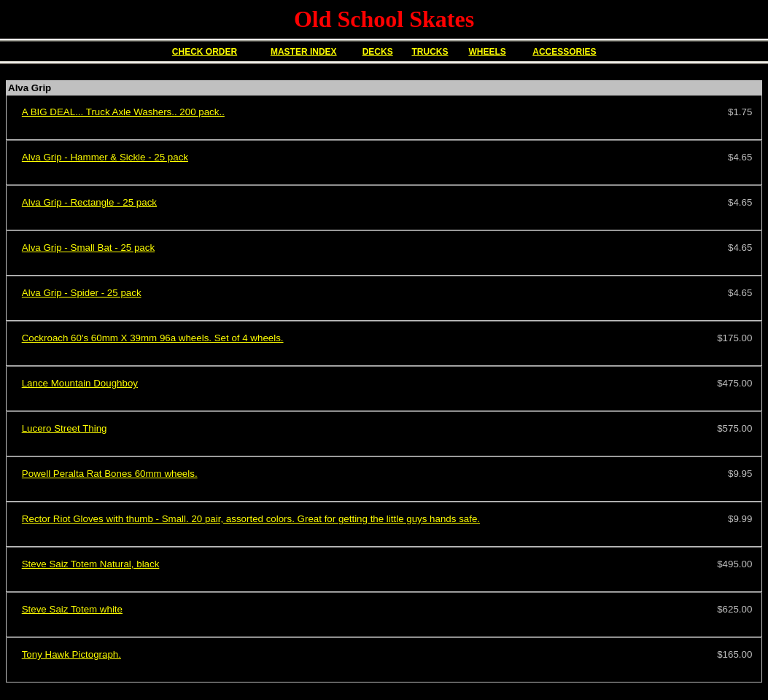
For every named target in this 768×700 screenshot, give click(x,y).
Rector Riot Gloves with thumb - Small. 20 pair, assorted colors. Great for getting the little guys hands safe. (251, 519)
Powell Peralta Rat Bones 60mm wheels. (110, 474)
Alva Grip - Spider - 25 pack (82, 293)
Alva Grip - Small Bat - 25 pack (88, 248)
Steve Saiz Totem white (72, 609)
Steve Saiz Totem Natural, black (91, 564)
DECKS (378, 52)
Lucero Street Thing (65, 428)
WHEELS (487, 52)
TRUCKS (430, 52)
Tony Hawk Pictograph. (71, 654)
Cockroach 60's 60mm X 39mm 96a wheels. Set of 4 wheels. (153, 338)
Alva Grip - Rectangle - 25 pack (89, 202)
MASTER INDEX (304, 52)
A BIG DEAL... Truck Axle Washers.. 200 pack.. (123, 112)
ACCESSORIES (564, 52)
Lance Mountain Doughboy (80, 383)
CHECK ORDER (205, 52)
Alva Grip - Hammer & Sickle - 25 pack (105, 157)
